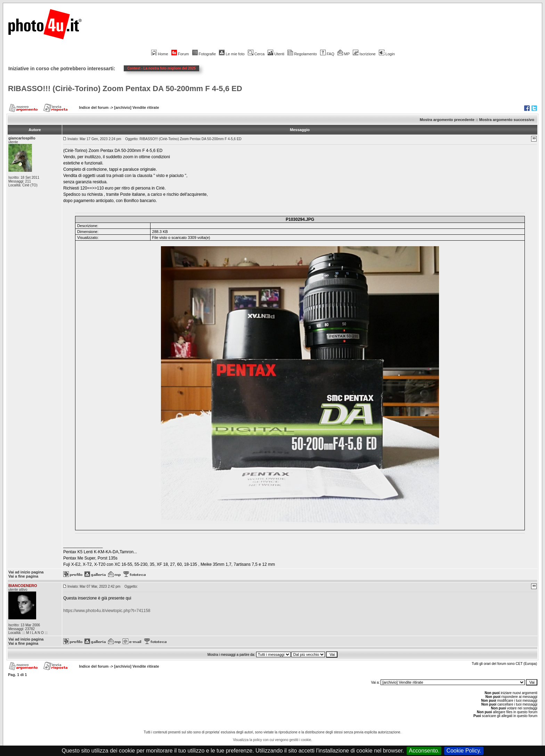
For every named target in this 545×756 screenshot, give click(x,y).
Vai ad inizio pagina (26, 572)
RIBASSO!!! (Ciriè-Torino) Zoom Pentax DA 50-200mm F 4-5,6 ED (125, 89)
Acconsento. (424, 751)
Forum (180, 54)
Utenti (276, 54)
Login (387, 54)
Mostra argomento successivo (507, 120)
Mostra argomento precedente (447, 120)
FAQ (327, 54)
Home (160, 54)
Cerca (256, 54)
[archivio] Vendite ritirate (137, 107)
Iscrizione (364, 54)
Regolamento (302, 54)
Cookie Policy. (464, 751)
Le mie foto (232, 54)
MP (344, 54)
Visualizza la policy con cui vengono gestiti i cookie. (272, 740)
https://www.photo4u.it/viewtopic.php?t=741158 (107, 611)
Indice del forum (94, 107)
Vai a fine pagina (23, 576)
